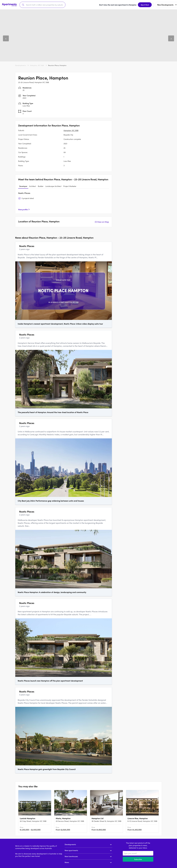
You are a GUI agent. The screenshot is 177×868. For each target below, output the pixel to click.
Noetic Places (24, 193)
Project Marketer (70, 186)
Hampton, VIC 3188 (37, 65)
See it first (117, 5)
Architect (33, 186)
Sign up (169, 5)
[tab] (23, 186)
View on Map (102, 222)
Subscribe (138, 859)
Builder (41, 186)
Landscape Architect (53, 186)
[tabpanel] (64, 201)
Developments (20, 65)
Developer (23, 186)
